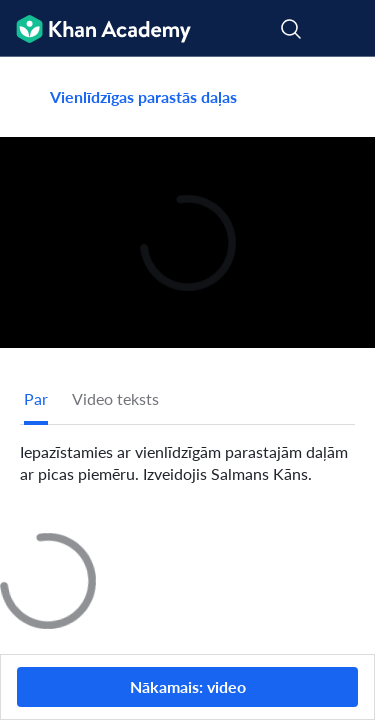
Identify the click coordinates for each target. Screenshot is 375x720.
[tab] (36, 399)
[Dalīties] (338, 97)
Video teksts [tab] (115, 398)
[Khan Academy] (95, 28)
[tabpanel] (187, 455)
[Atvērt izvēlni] (347, 29)
